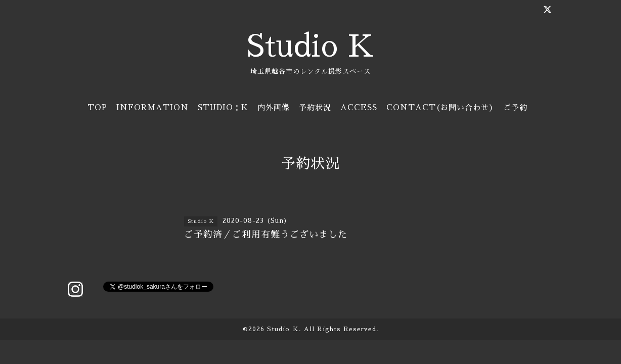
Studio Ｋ (283, 329)
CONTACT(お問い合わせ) (440, 107)
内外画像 (274, 107)
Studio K (310, 47)
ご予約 (515, 107)
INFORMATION (152, 107)
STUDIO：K (223, 107)
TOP (97, 107)
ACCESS (359, 107)
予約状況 (315, 107)
